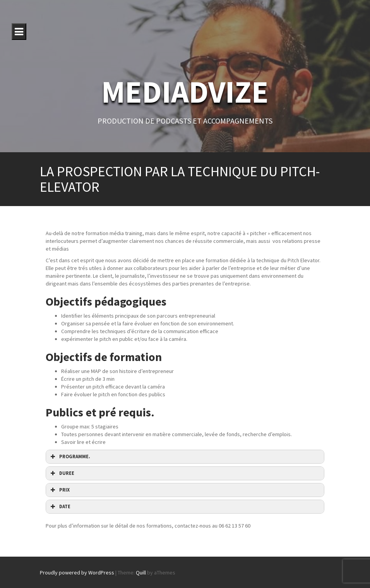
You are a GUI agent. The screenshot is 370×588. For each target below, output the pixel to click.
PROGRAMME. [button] (69, 457)
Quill (141, 573)
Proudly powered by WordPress (77, 573)
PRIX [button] (59, 490)
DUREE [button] (62, 473)
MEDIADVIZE (185, 92)
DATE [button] (60, 507)
